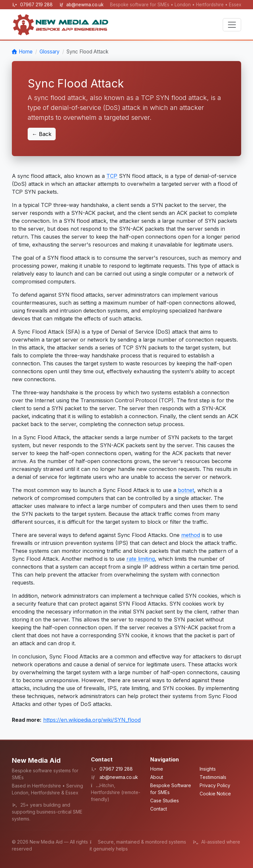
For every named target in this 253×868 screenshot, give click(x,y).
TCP (112, 176)
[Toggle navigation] (232, 25)
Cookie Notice (215, 794)
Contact (159, 809)
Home (26, 52)
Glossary (50, 52)
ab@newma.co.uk (85, 5)
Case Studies (165, 801)
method (191, 535)
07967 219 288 (37, 5)
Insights (208, 769)
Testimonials (213, 777)
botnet (186, 490)
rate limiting (141, 559)
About (157, 777)
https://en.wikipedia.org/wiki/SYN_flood (92, 720)
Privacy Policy (215, 785)
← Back (42, 134)
